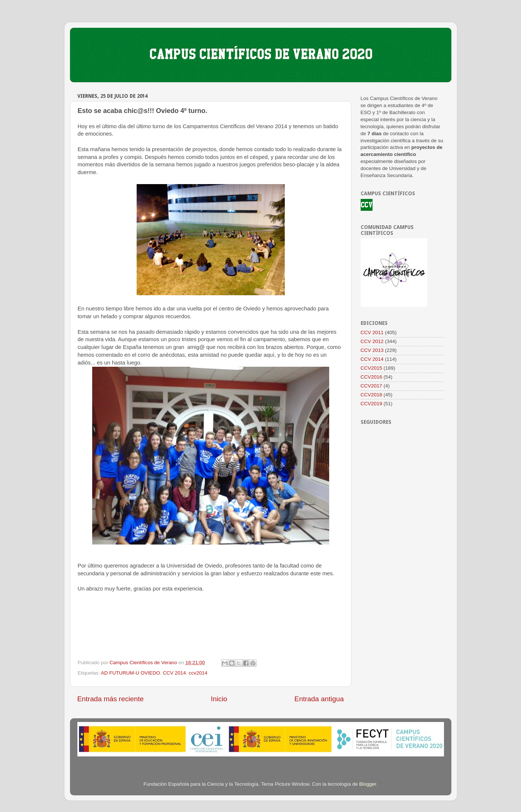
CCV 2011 (372, 332)
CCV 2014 (174, 673)
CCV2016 (372, 377)
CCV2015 (372, 368)
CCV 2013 (372, 350)
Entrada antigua (319, 699)
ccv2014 (198, 673)
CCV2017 (372, 386)
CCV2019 (372, 404)
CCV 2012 (372, 341)
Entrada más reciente (111, 699)
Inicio (219, 699)
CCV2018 (372, 395)
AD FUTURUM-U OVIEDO (131, 673)
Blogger (368, 784)
